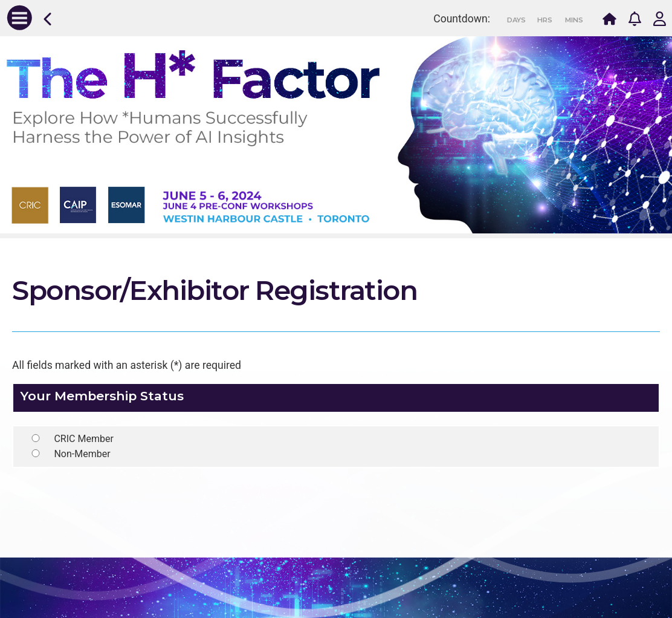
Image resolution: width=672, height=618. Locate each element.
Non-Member (82, 454)
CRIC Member (83, 439)
